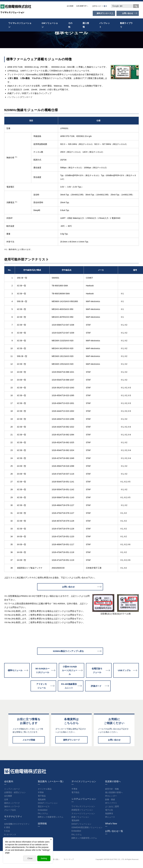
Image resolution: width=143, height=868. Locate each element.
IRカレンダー (111, 796)
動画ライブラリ (126, 25)
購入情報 (86, 25)
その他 (70, 25)
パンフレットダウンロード (20, 97)
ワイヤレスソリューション (20, 25)
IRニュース (110, 817)
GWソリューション (50, 25)
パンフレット (105, 25)
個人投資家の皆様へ (114, 792)
